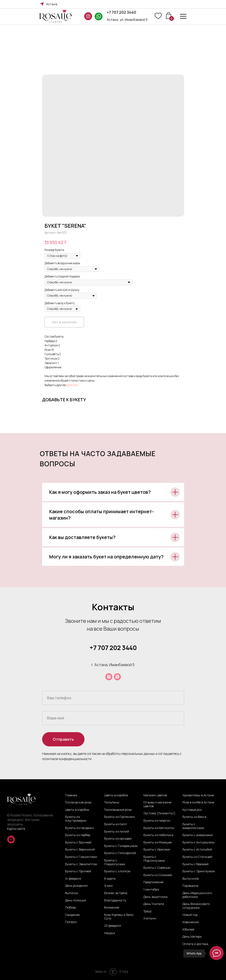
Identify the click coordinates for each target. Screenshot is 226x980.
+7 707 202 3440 (121, 12)
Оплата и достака (195, 944)
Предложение (153, 882)
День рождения (76, 886)
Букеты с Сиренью (157, 868)
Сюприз (71, 922)
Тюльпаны (112, 802)
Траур (147, 911)
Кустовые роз (192, 810)
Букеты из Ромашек (158, 842)
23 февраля (113, 926)
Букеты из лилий (117, 832)
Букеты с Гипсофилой (120, 853)
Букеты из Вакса (194, 817)
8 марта (110, 879)
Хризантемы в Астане (198, 795)
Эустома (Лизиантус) (159, 813)
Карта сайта (16, 829)
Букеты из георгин (157, 821)
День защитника (155, 897)
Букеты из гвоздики (79, 828)
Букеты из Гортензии (119, 817)
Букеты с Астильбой (197, 850)
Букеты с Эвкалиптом (81, 864)
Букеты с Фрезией (195, 864)
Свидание (72, 915)
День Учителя (154, 904)
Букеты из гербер (78, 835)
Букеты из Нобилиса (158, 835)
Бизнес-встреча (116, 893)
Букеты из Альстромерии (76, 819)
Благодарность (115, 900)
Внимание (112, 908)
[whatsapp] (117, 677)
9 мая (108, 886)
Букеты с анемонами (198, 835)
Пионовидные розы (118, 810)
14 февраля (73, 879)
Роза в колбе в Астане (198, 802)
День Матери (192, 937)
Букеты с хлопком (117, 871)
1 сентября (151, 890)
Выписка (71, 893)
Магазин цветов (155, 795)
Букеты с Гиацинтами (81, 857)
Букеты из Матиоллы (159, 828)
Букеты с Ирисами (157, 850)
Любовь (71, 908)
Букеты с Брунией (78, 842)
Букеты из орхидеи (118, 839)
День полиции (76, 900)
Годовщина (190, 886)
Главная (71, 795)
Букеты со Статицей (197, 857)
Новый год (190, 915)
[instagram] (109, 677)
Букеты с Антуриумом (198, 842)
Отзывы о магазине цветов (157, 804)
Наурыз (109, 933)
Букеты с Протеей (78, 871)
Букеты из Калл (115, 824)
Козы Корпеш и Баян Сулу (119, 917)
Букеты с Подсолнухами (154, 859)
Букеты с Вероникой (80, 850)
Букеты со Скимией (158, 875)
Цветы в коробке (77, 810)
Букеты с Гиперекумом (121, 846)
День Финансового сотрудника (196, 906)
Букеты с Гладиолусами (115, 862)
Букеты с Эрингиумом (199, 871)
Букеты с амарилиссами (193, 826)
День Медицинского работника (197, 895)
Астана (52, 4)
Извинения (191, 922)
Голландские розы (78, 802)
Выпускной (191, 879)
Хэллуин (150, 918)
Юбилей (188, 930)
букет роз (72, 385)
